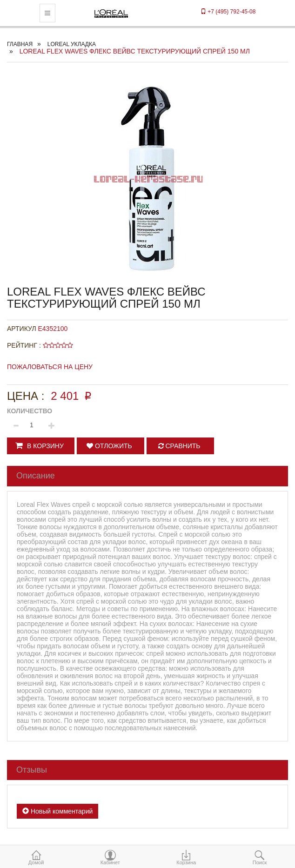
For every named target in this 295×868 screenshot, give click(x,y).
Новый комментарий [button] (57, 811)
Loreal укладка (72, 44)
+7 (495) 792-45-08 (228, 12)
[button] (41, 446)
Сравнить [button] (179, 446)
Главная (20, 44)
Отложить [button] (109, 446)
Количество (30, 411)
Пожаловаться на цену (50, 367)
